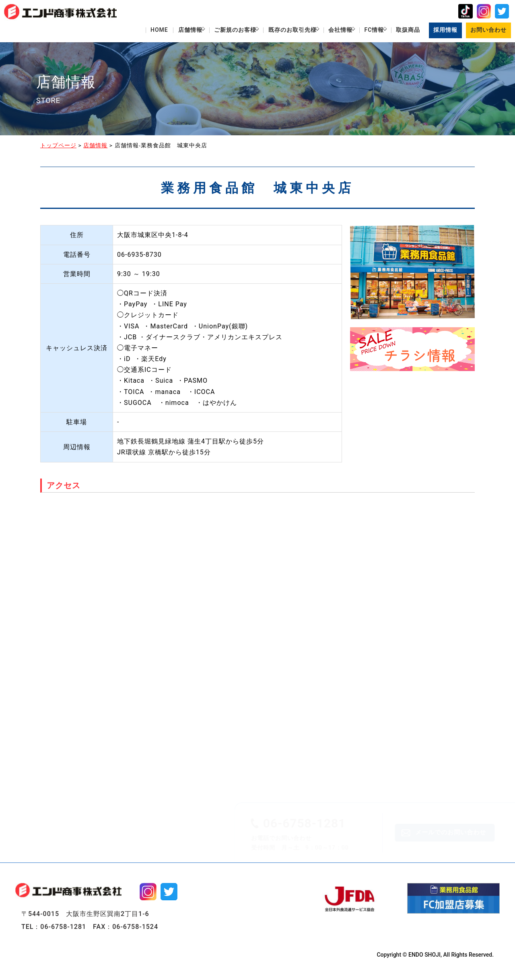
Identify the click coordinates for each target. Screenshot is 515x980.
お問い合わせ (488, 31)
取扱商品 (405, 31)
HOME (133, 31)
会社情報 (329, 31)
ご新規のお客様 (215, 31)
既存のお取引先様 (277, 31)
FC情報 (367, 31)
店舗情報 (166, 31)
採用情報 (444, 31)
